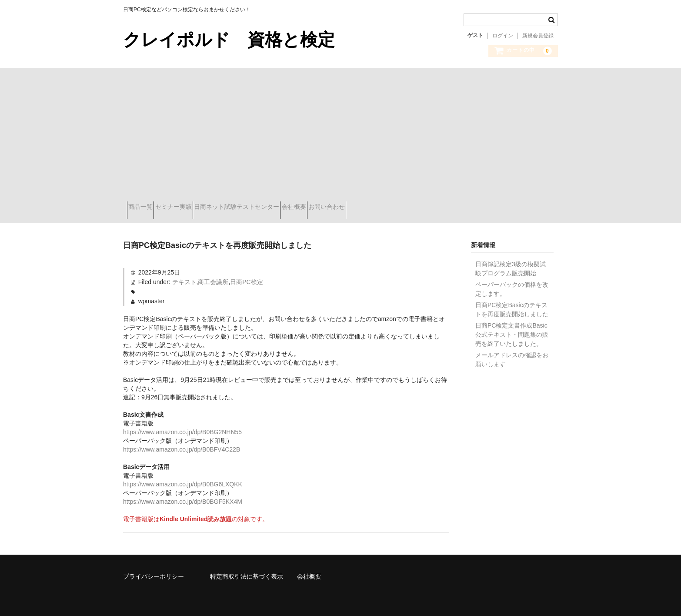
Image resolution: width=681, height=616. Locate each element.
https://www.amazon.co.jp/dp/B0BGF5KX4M (183, 495)
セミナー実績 (193, 208)
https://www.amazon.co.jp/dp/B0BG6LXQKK (183, 478)
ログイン (503, 36)
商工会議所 (213, 275)
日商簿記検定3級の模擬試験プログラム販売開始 (511, 262)
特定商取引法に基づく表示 (247, 570)
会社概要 (344, 208)
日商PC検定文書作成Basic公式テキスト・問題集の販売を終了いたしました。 (512, 328)
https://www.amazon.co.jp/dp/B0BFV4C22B (182, 443)
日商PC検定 (246, 275)
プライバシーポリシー (154, 570)
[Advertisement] (340, 133)
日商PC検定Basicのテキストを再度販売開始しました (512, 303)
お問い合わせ (392, 208)
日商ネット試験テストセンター (271, 208)
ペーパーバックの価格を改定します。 (512, 283)
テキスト (184, 275)
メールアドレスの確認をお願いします (512, 353)
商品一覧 (144, 208)
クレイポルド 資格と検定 (229, 40)
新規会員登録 (538, 36)
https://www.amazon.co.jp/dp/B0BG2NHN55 (182, 425)
